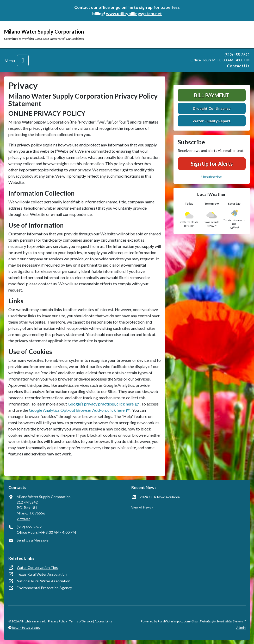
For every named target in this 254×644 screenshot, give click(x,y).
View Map (23, 519)
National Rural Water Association (44, 581)
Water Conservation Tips (37, 567)
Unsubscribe (212, 177)
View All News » (142, 507)
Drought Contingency (212, 108)
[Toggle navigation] (23, 60)
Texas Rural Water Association (42, 574)
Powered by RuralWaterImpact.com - (193, 621)
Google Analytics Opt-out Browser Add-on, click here (77, 410)
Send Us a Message (33, 540)
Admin (241, 627)
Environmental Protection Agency (44, 588)
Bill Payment (212, 95)
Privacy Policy (57, 621)
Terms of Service (81, 621)
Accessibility (103, 621)
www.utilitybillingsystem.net (134, 13)
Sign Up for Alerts (212, 164)
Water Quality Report (212, 121)
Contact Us (238, 66)
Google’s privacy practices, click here (101, 404)
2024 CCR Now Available (160, 497)
